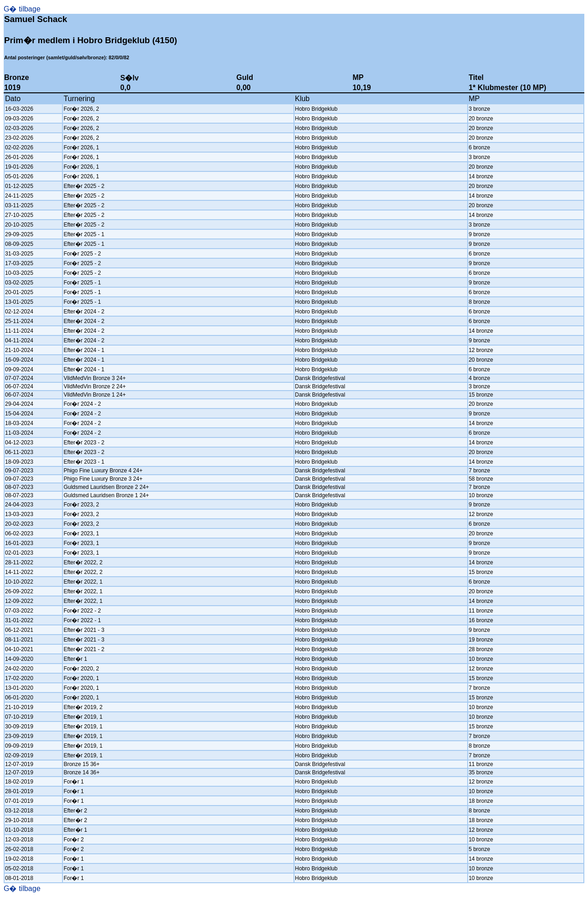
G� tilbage (22, 9)
